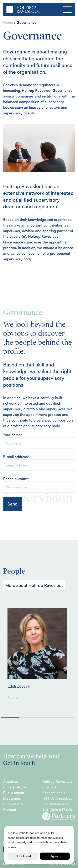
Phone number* (39, 484)
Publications (13, 804)
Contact (10, 809)
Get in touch (19, 763)
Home (8, 22)
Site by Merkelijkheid (63, 864)
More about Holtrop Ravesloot (34, 585)
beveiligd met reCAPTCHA (19, 864)
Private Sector (15, 787)
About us (11, 781)
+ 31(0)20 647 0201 (58, 809)
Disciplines (12, 798)
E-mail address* (39, 462)
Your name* (39, 440)
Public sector (14, 793)
